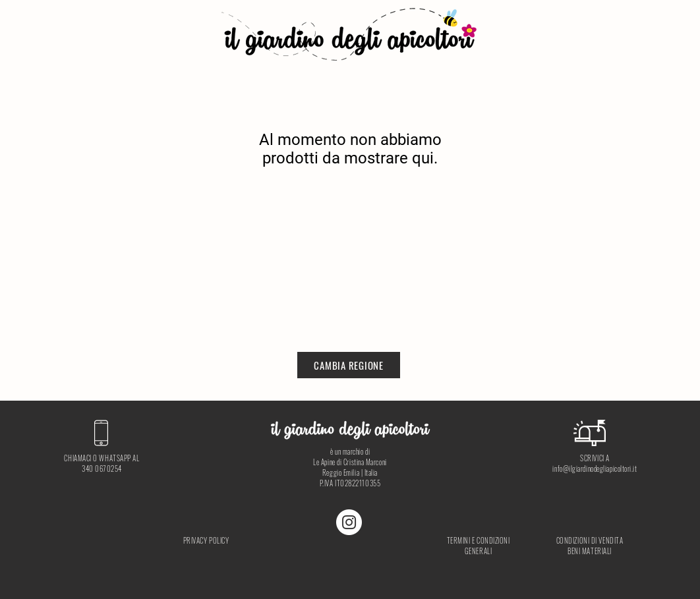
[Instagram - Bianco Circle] (349, 522)
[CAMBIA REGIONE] (349, 365)
